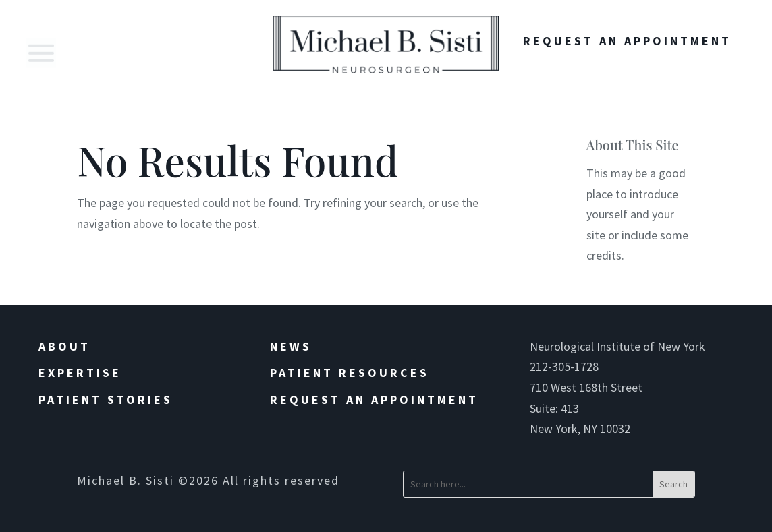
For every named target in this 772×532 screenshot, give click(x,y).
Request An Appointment (627, 41)
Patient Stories (106, 400)
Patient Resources (350, 373)
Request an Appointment (374, 400)
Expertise (80, 373)
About (64, 346)
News (291, 346)
